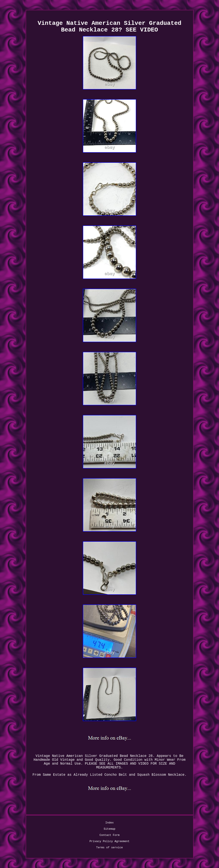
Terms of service (110, 848)
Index (109, 823)
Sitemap (110, 829)
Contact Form (109, 835)
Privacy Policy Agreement (109, 841)
